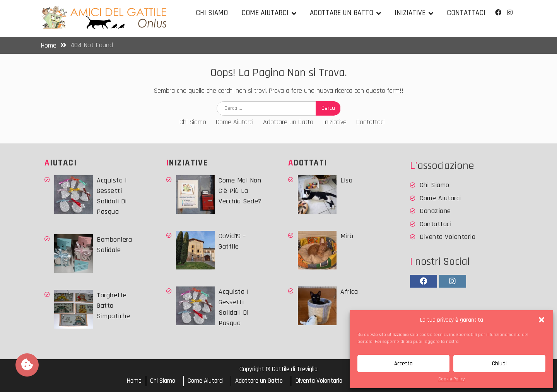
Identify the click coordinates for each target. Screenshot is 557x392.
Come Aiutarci (265, 13)
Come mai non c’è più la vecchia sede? (240, 191)
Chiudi (499, 364)
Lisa (346, 180)
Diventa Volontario (448, 237)
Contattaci (466, 13)
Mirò (347, 236)
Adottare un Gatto (342, 13)
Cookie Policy (452, 379)
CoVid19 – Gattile (232, 241)
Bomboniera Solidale (114, 245)
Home (134, 381)
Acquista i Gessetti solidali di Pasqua (112, 196)
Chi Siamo (212, 13)
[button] (542, 320)
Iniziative (410, 13)
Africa (349, 292)
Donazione (435, 211)
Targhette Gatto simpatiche (113, 306)
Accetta (403, 364)
